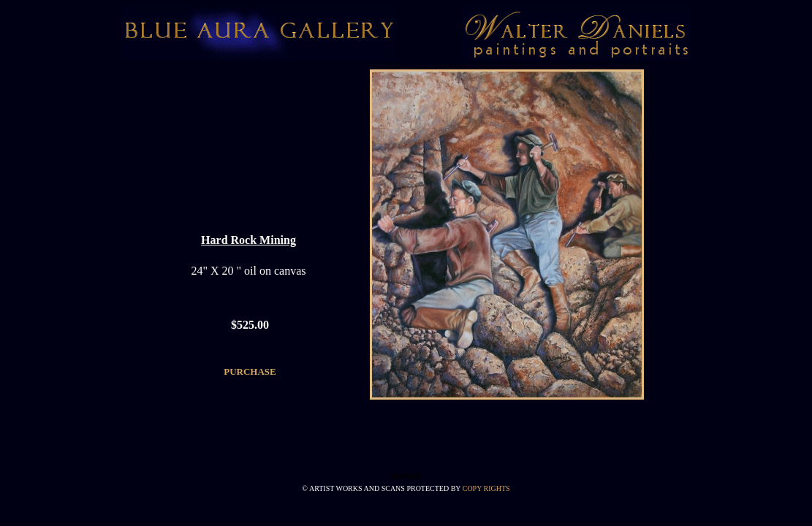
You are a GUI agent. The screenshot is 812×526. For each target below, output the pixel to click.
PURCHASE (250, 371)
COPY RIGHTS (486, 488)
